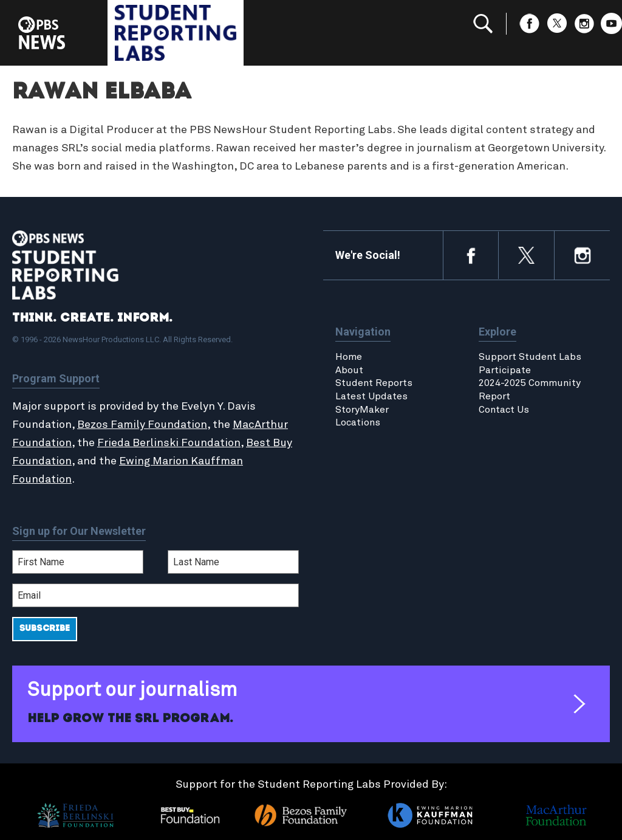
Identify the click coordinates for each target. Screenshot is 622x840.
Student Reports (374, 383)
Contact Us (504, 410)
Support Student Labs (530, 357)
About (349, 370)
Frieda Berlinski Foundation (169, 443)
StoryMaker (362, 410)
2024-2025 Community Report (530, 390)
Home (349, 357)
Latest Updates (371, 396)
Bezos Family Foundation (142, 425)
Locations (358, 422)
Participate (505, 370)
